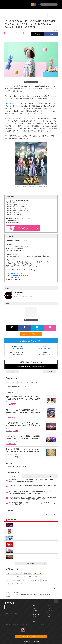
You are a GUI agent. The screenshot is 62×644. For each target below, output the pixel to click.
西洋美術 (44, 580)
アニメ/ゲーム (11, 382)
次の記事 (51, 372)
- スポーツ (35, 619)
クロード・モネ (33, 577)
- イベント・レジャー (37, 610)
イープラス (8, 593)
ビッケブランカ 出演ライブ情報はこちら (27, 228)
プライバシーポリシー (51, 625)
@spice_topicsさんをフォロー (13, 613)
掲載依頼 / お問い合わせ (26, 625)
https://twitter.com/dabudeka (20, 276)
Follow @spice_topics (18, 348)
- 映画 (34, 621)
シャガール (35, 580)
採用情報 (36, 625)
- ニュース (50, 608)
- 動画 (49, 606)
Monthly (49, 476)
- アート (34, 617)
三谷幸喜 (10, 584)
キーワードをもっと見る (50, 588)
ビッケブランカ (9, 86)
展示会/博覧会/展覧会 (13, 573)
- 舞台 (34, 608)
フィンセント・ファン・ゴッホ (16, 577)
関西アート (38, 573)
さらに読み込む (36, 563)
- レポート (50, 612)
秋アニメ (34, 382)
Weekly (31, 476)
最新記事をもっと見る (50, 514)
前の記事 (11, 372)
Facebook (10, 607)
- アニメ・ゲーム (36, 615)
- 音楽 (34, 606)
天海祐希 (19, 584)
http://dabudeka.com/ (17, 274)
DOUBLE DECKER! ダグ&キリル (16, 386)
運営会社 (8, 625)
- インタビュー (51, 610)
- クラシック (35, 612)
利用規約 (42, 625)
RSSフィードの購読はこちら (32, 334)
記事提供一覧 (15, 625)
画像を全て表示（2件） (31, 82)
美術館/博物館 (27, 573)
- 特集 (49, 617)
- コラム (49, 615)
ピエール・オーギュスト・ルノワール (18, 580)
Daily (13, 476)
